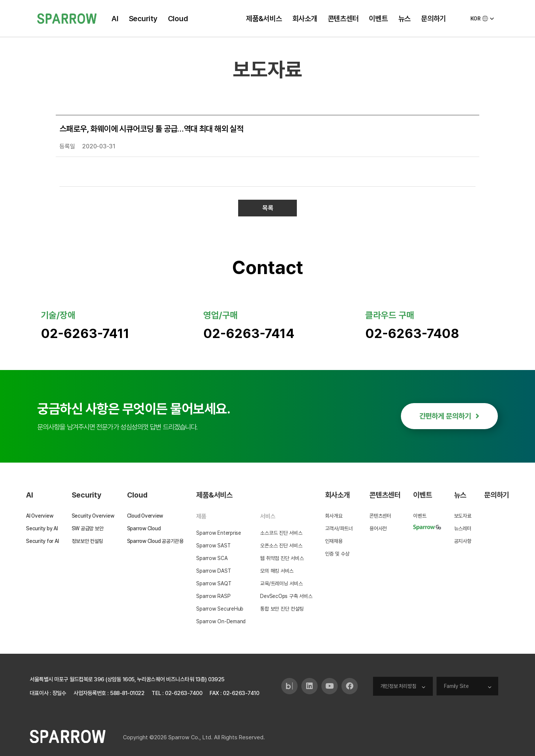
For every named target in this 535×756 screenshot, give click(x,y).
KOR (483, 19)
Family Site (456, 686)
